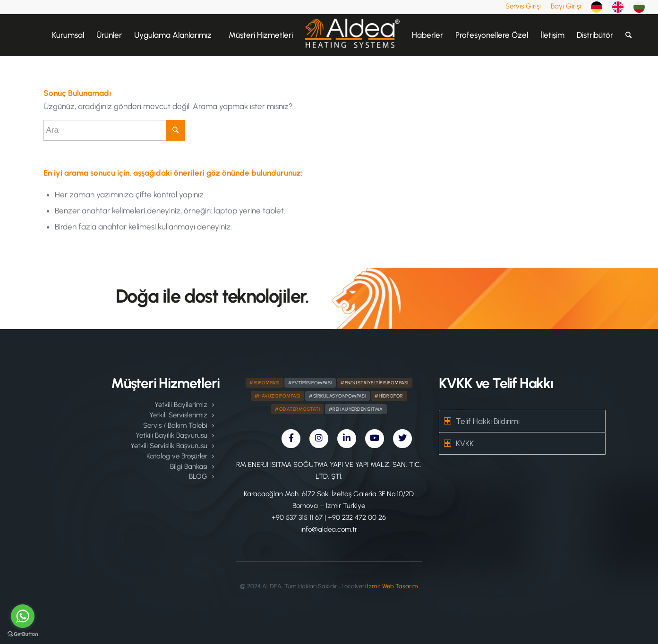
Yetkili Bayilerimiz (181, 405)
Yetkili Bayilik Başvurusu (171, 435)
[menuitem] (523, 6)
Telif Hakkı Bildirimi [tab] (482, 421)
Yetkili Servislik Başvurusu (169, 446)
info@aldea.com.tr (329, 529)
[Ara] (628, 35)
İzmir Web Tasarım (393, 586)
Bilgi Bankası (189, 466)
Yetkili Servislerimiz (178, 415)
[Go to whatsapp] (23, 616)
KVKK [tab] (459, 443)
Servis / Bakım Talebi (175, 425)
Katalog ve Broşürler (177, 456)
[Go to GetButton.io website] (23, 634)
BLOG (198, 476)
